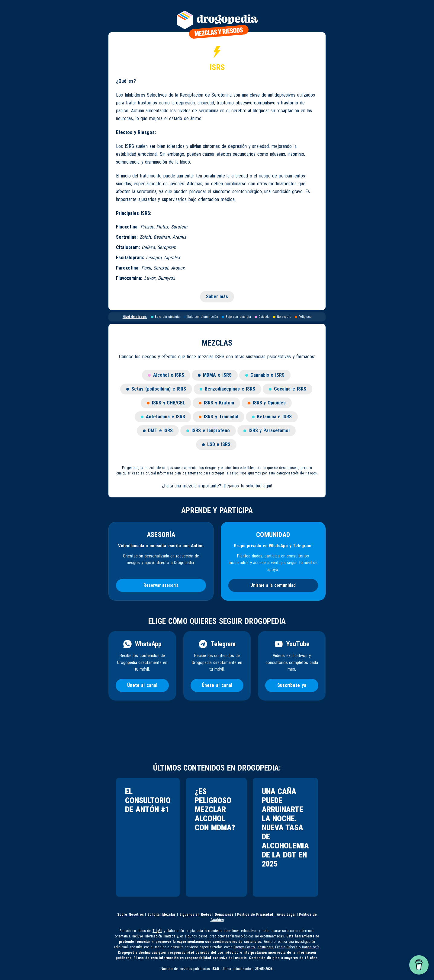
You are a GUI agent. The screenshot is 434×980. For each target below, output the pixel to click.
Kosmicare (265, 947)
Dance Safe (311, 947)
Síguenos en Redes (195, 915)
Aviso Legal (286, 915)
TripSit (157, 931)
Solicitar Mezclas (162, 915)
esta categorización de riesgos (293, 473)
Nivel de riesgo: (135, 317)
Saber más (217, 297)
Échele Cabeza (286, 947)
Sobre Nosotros (130, 915)
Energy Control (244, 947)
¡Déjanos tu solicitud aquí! (247, 486)
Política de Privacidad (255, 915)
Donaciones (224, 915)
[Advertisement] (214, 734)
